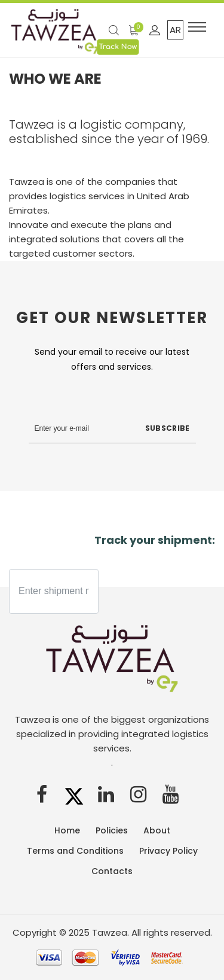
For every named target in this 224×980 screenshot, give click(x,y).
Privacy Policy (168, 851)
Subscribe (168, 428)
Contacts (112, 871)
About (157, 830)
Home (67, 830)
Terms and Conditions (75, 851)
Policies (112, 830)
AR (175, 30)
